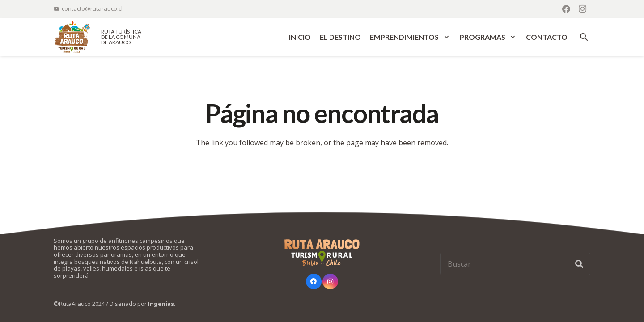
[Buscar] (515, 264)
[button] (445, 37)
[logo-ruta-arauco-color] (72, 37)
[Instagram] (582, 9)
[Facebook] (566, 9)
